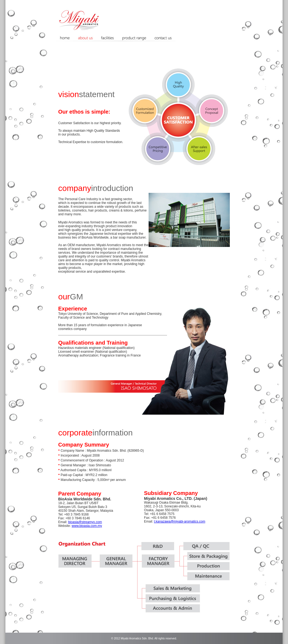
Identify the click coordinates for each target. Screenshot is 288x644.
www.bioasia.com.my (87, 526)
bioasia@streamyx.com (85, 522)
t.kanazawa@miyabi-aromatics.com (180, 521)
